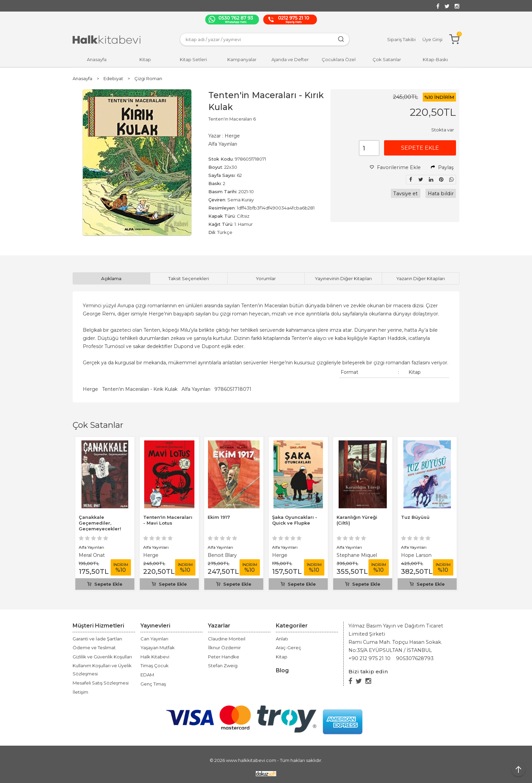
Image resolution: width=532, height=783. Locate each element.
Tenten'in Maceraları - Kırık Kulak (140, 389)
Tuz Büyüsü (415, 517)
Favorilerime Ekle (395, 167)
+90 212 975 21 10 (369, 658)
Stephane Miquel (357, 555)
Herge (90, 389)
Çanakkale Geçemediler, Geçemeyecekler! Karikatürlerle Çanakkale (100, 529)
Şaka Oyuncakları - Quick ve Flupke (295, 520)
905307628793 (415, 658)
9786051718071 (233, 389)
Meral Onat (92, 555)
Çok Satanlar (98, 425)
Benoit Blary (222, 555)
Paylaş (442, 167)
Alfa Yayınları (196, 389)
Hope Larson (416, 555)
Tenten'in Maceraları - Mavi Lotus (168, 520)
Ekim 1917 (219, 517)
